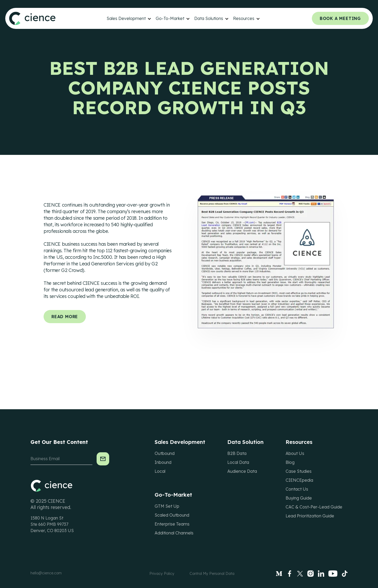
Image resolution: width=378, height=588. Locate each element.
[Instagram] (311, 574)
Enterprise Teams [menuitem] (172, 524)
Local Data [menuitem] (238, 462)
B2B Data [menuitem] (237, 453)
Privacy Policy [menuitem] (162, 574)
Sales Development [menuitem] (126, 18)
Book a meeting (340, 18)
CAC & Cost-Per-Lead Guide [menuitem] (314, 507)
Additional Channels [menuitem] (174, 533)
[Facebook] (290, 574)
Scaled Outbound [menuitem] (172, 515)
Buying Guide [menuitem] (299, 498)
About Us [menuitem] (295, 453)
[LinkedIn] (321, 574)
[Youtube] (333, 574)
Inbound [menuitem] (163, 462)
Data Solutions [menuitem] (209, 18)
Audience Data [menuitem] (242, 471)
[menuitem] (129, 18)
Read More (65, 317)
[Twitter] (300, 574)
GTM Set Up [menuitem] (167, 506)
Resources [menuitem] (244, 18)
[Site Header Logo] (32, 18)
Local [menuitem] (160, 471)
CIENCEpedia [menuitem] (299, 480)
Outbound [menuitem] (165, 453)
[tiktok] (345, 574)
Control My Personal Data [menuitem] (212, 574)
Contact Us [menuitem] (297, 489)
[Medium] (279, 574)
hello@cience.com (46, 573)
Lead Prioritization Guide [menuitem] (310, 516)
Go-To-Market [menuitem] (170, 18)
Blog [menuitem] (290, 462)
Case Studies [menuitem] (299, 471)
